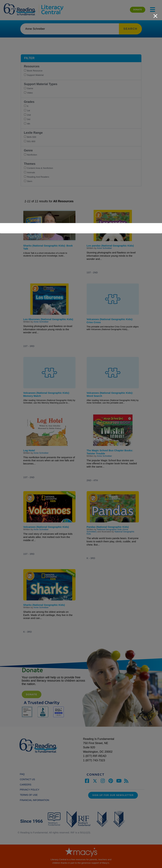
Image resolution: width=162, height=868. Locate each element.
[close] (155, 14)
